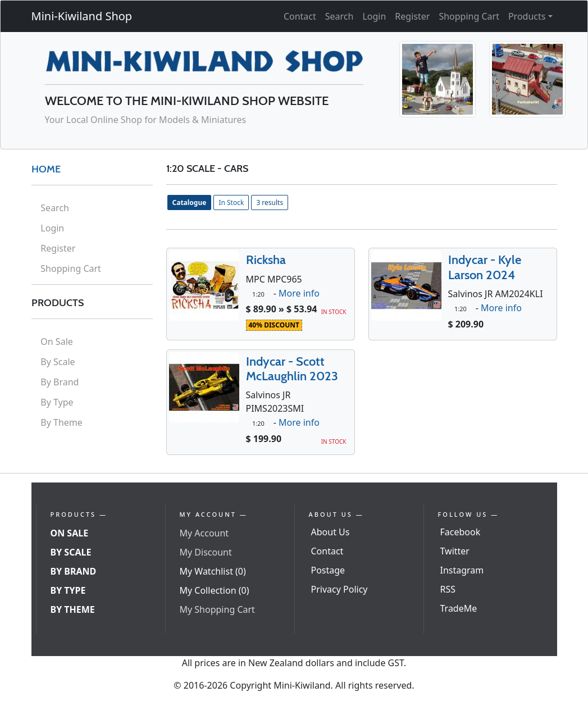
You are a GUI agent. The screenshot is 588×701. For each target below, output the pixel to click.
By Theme (61, 422)
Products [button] (527, 16)
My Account (204, 533)
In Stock (231, 202)
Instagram (462, 570)
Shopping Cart (469, 16)
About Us (331, 532)
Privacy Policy (339, 589)
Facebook (461, 532)
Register (412, 16)
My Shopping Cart (217, 609)
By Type (57, 402)
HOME (46, 169)
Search (339, 16)
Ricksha (266, 260)
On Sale (56, 342)
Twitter (455, 551)
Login (374, 16)
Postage (328, 570)
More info (299, 293)
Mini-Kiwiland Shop (82, 16)
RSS (448, 589)
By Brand (60, 382)
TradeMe (459, 608)
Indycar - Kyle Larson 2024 (485, 267)
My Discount (206, 552)
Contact (300, 16)
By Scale (58, 362)
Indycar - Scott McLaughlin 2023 (292, 369)
